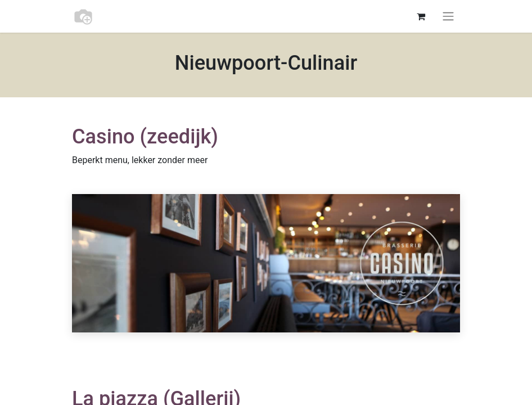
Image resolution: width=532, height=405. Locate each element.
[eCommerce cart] (421, 16)
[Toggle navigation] (448, 16)
